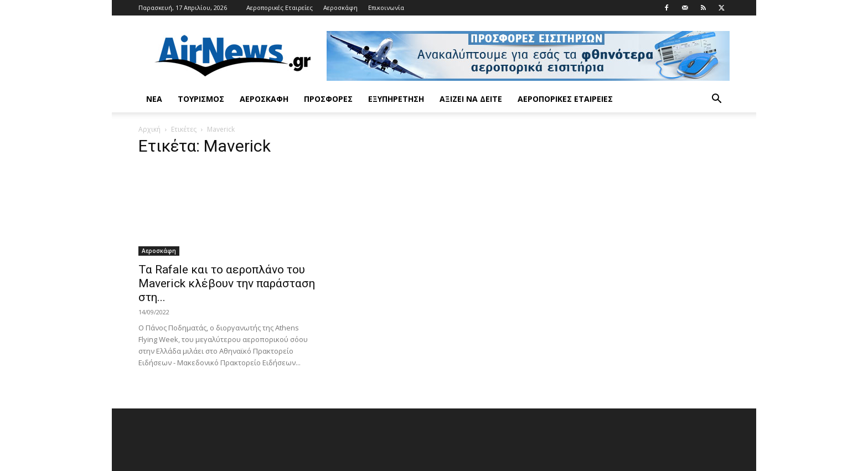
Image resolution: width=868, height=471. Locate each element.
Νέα (154, 99)
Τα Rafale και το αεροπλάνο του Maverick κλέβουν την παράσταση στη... (227, 283)
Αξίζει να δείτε (471, 99)
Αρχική (149, 129)
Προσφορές (328, 99)
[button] (716, 100)
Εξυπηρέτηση (396, 99)
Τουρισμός (201, 99)
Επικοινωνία (386, 7)
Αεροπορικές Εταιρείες (280, 7)
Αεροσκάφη (340, 7)
